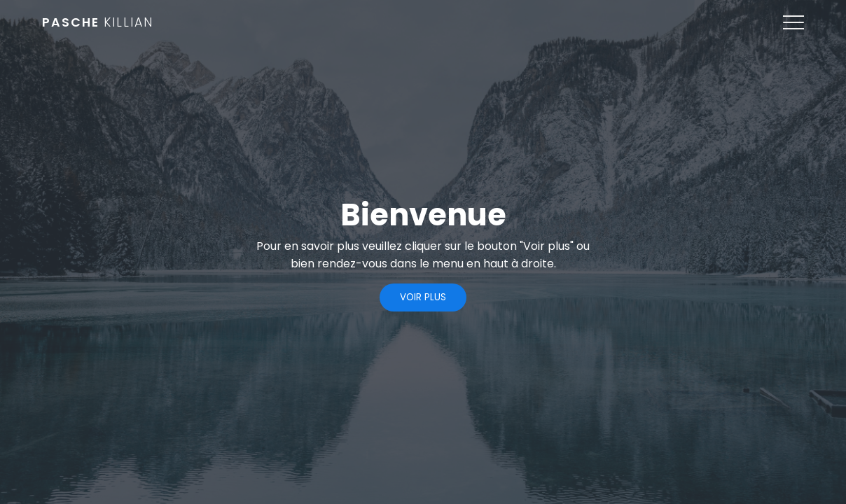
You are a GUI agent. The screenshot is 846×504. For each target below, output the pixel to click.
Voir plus (423, 297)
